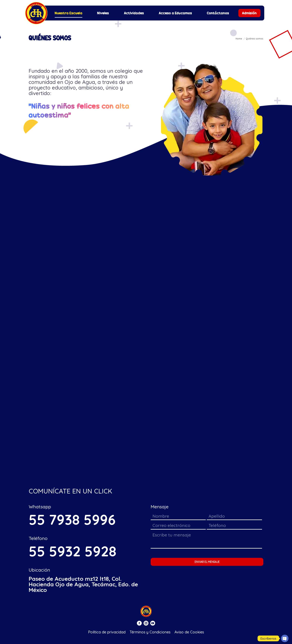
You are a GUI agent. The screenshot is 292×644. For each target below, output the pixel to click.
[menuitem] (69, 13)
